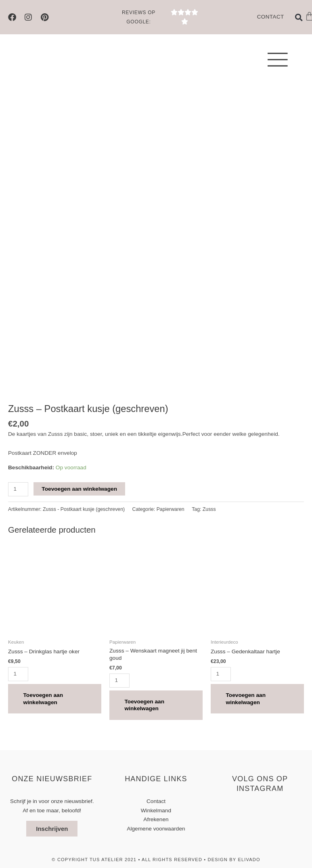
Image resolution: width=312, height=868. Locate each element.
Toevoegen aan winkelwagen (79, 489)
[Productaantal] (18, 489)
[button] (299, 17)
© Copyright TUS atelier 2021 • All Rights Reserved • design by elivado (156, 860)
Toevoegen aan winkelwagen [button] (44, 699)
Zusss (209, 509)
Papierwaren (171, 509)
